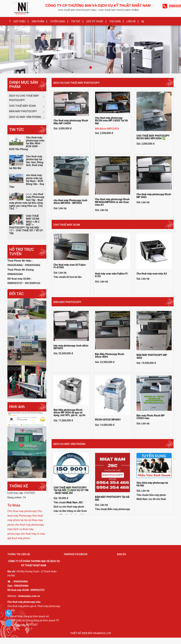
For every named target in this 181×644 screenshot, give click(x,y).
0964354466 (21, 588)
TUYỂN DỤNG (58, 21)
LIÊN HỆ (131, 21)
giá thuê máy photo (19, 545)
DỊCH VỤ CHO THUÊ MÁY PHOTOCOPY (76, 83)
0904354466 (21, 592)
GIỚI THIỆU (20, 21)
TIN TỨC (76, 21)
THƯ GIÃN (115, 21)
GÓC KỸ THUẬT (95, 21)
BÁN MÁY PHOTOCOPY (67, 302)
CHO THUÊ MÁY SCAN (67, 225)
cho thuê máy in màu (33, 540)
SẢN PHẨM (38, 21)
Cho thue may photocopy (22, 517)
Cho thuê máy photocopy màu (24, 608)
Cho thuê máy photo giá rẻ (22, 612)
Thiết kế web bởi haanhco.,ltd (90, 640)
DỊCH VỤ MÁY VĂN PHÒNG (69, 444)
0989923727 (38, 596)
